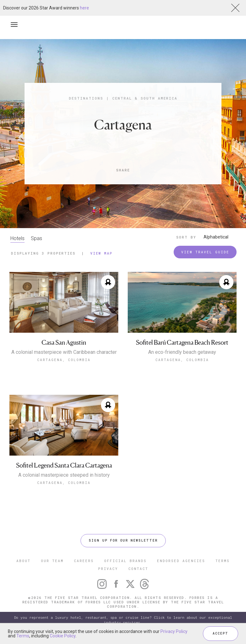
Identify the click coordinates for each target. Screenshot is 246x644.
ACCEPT (221, 633)
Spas (36, 238)
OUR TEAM (52, 561)
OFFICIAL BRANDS (125, 561)
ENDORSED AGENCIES (181, 561)
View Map (101, 253)
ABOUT (23, 561)
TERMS (223, 561)
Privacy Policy (174, 631)
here (84, 8)
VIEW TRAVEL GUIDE (205, 252)
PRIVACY (108, 569)
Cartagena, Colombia (64, 360)
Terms (23, 636)
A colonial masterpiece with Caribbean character (64, 352)
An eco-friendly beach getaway (182, 352)
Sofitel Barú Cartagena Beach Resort (182, 343)
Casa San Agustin (64, 343)
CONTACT (138, 569)
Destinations (86, 98)
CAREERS (84, 561)
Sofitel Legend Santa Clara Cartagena (64, 466)
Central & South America (145, 98)
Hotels (17, 238)
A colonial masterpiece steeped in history (64, 475)
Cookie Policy (63, 636)
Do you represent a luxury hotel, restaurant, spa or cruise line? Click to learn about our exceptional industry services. (123, 620)
